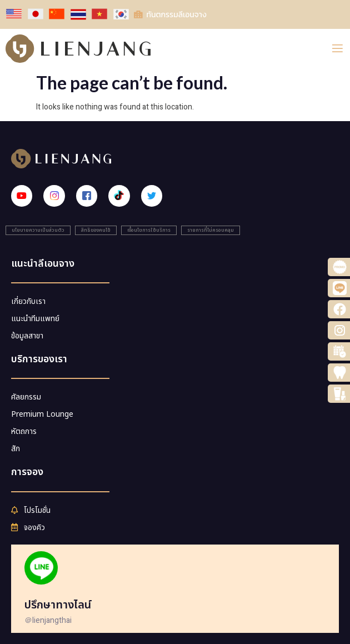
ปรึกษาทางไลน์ (58, 605)
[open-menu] (337, 49)
